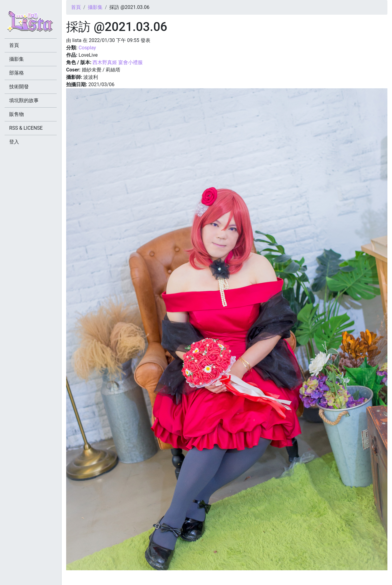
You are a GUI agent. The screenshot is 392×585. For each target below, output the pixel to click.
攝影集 (95, 7)
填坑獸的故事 (24, 100)
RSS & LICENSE (26, 128)
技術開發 (19, 87)
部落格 (17, 73)
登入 (14, 142)
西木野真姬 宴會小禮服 (118, 62)
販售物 (17, 114)
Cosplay (87, 48)
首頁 (76, 7)
